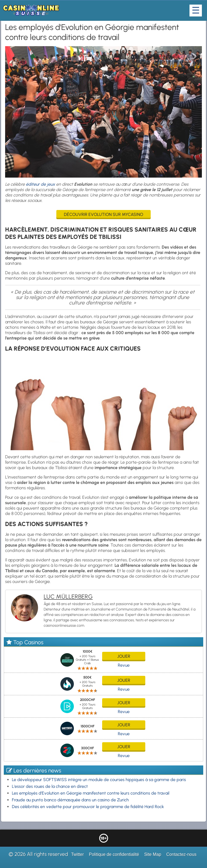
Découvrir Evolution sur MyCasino (103, 214)
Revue (124, 665)
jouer (124, 656)
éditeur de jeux (40, 184)
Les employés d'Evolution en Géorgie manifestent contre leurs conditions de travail (91, 793)
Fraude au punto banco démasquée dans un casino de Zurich (70, 800)
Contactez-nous (181, 854)
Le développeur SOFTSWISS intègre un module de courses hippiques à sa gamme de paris (99, 780)
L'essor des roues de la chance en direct (50, 786)
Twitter (77, 854)
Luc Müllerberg (68, 597)
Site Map (153, 854)
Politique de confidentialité (114, 854)
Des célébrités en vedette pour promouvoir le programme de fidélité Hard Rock (88, 807)
